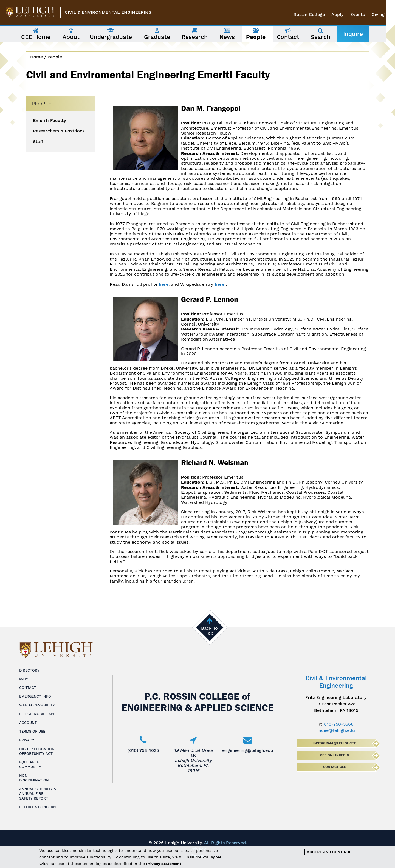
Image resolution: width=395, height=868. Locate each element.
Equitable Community (30, 764)
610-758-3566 (339, 724)
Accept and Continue (329, 852)
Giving (387, 14)
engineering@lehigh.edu (248, 750)
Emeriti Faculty (50, 121)
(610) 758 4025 (143, 750)
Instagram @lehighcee (334, 743)
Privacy (27, 740)
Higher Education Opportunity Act (37, 751)
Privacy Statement (164, 864)
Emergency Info (35, 696)
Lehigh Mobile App (37, 714)
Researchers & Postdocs (59, 131)
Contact (28, 688)
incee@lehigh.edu (336, 730)
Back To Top (209, 631)
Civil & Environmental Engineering (108, 12)
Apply (347, 14)
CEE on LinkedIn (334, 755)
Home (36, 57)
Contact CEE (334, 767)
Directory (29, 670)
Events (367, 14)
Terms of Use (32, 731)
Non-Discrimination (34, 778)
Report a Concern (38, 807)
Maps (24, 679)
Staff (38, 142)
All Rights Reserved (225, 843)
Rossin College (318, 14)
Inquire (357, 34)
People (55, 57)
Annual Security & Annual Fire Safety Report (38, 794)
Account (28, 723)
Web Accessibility (37, 705)
